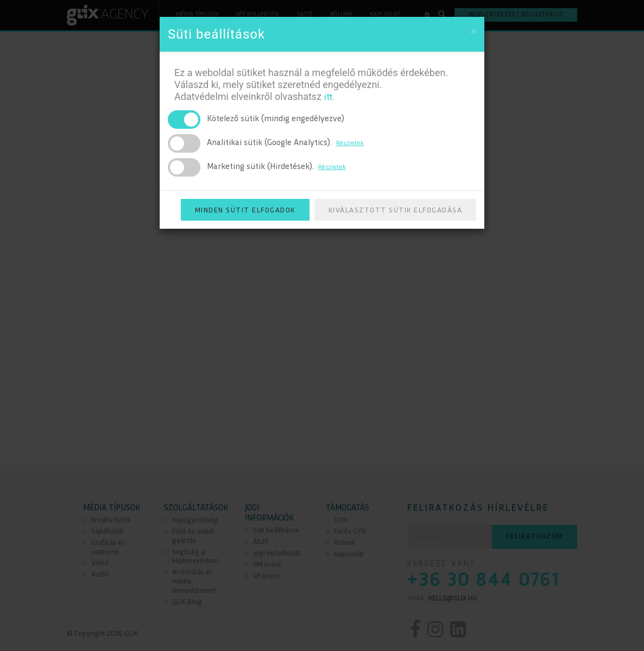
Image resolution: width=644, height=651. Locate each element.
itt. (329, 98)
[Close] (473, 33)
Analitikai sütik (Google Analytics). (285, 143)
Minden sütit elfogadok (245, 211)
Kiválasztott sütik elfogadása (396, 211)
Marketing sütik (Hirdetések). (276, 167)
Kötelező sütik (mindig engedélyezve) (276, 119)
